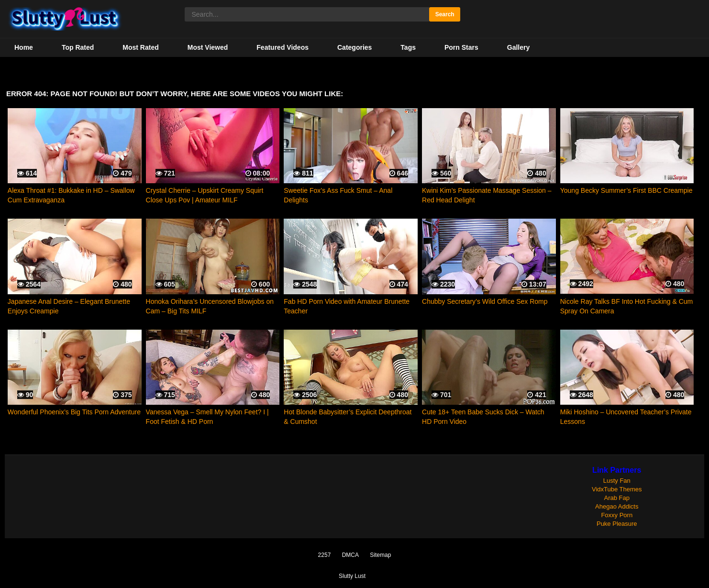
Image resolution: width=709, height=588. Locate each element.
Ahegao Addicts (617, 506)
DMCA (350, 555)
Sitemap (380, 555)
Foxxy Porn (617, 515)
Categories (354, 47)
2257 (325, 555)
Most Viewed (208, 47)
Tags (408, 47)
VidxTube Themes (617, 489)
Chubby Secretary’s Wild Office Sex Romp (485, 301)
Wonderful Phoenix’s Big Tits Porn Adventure (74, 412)
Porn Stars (461, 47)
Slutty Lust (352, 576)
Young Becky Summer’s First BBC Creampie (626, 190)
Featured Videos (282, 47)
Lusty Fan (617, 481)
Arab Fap (617, 498)
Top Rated (78, 47)
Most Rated (140, 47)
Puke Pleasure (617, 524)
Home (24, 47)
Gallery (518, 47)
